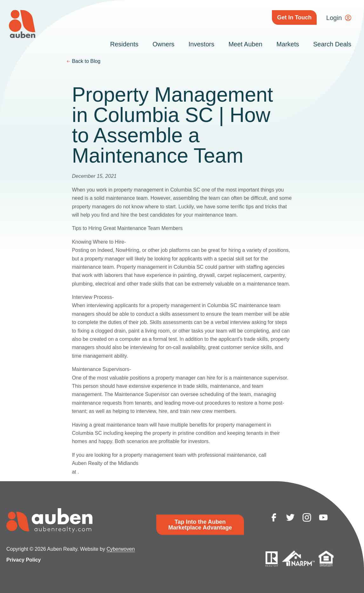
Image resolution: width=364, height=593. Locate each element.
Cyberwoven (121, 549)
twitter (290, 517)
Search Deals (332, 44)
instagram (307, 517)
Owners (163, 44)
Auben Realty (22, 24)
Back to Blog (86, 61)
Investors (202, 44)
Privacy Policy (24, 560)
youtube (323, 517)
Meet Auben (245, 44)
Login (334, 18)
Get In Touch (294, 17)
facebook (274, 517)
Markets (288, 44)
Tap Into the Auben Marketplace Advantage (200, 525)
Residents (124, 44)
